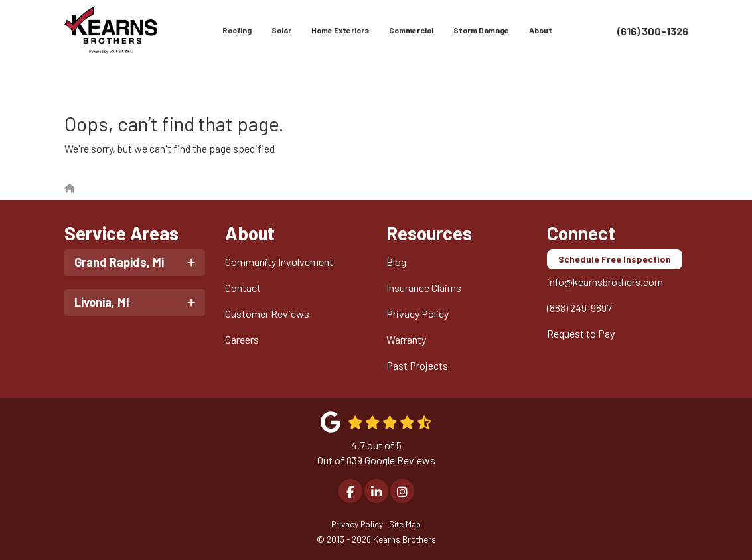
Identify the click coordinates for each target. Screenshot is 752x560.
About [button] (541, 30)
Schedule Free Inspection (615, 259)
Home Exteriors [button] (340, 30)
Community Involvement (279, 262)
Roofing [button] (237, 30)
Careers (242, 339)
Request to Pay (581, 333)
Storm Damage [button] (481, 30)
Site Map (405, 524)
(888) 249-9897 (579, 308)
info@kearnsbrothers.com (605, 282)
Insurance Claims (424, 288)
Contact (243, 288)
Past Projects (417, 365)
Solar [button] (281, 30)
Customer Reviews (267, 314)
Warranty (406, 339)
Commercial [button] (411, 30)
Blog (396, 262)
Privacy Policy (417, 314)
